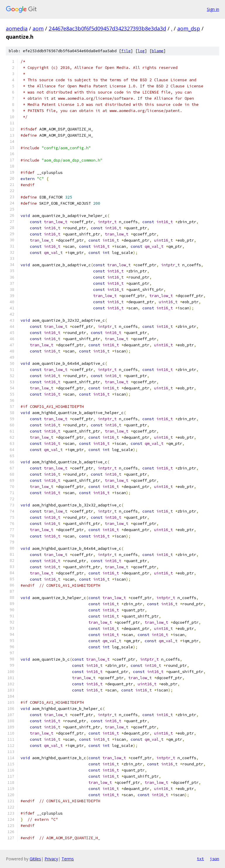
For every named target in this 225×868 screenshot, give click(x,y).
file (126, 51)
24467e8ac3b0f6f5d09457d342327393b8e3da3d (107, 28)
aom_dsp (189, 28)
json (214, 859)
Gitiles (35, 859)
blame (158, 51)
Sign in (213, 9)
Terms (68, 859)
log (141, 51)
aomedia (17, 28)
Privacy (51, 859)
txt (200, 859)
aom (38, 28)
